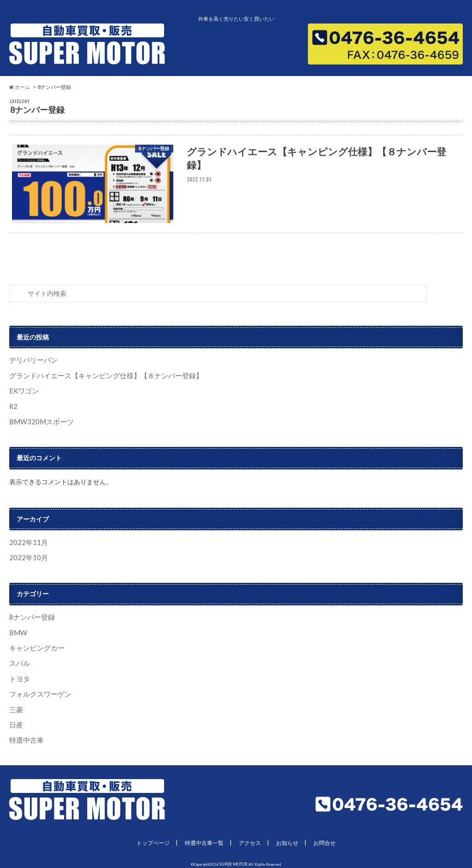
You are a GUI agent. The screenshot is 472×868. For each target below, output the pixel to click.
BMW (18, 631)
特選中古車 (25, 736)
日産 (16, 721)
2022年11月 (27, 542)
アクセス (251, 839)
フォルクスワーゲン (38, 691)
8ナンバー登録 (30, 616)
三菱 (16, 706)
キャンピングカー (35, 646)
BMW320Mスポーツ (39, 422)
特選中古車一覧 (203, 839)
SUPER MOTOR (233, 859)
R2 (13, 408)
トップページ (149, 839)
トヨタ (19, 676)
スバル (19, 661)
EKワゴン (23, 393)
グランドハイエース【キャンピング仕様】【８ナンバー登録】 (100, 378)
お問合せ (330, 839)
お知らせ (290, 839)
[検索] (447, 298)
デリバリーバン (32, 363)
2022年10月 (27, 557)
